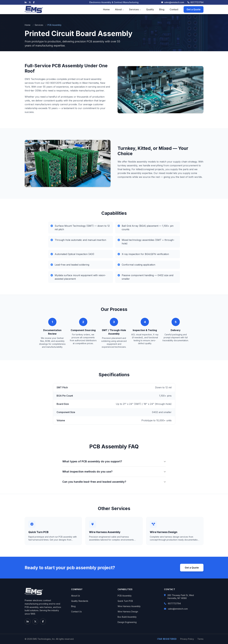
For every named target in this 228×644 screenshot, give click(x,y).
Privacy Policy (187, 639)
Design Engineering (127, 622)
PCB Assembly (125, 596)
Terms (200, 639)
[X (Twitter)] (30, 2)
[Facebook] (34, 2)
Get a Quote (194, 9)
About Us (76, 596)
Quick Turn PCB (125, 601)
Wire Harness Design (128, 612)
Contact (174, 9)
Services (135, 9)
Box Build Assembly (127, 617)
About (119, 9)
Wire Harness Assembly (129, 606)
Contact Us (76, 612)
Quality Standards (80, 601)
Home (106, 9)
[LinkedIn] (26, 2)
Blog (162, 9)
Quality (150, 9)
